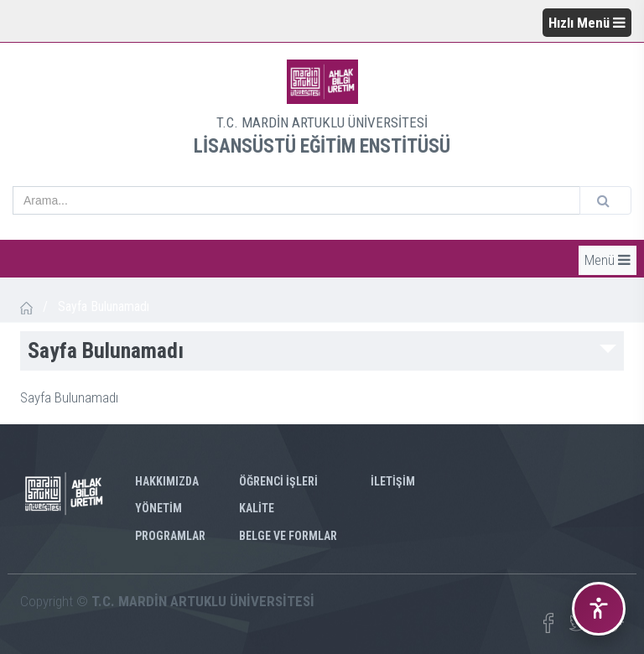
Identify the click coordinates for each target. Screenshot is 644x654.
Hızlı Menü (587, 23)
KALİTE (257, 508)
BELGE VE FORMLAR (288, 536)
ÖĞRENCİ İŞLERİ (278, 481)
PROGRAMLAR (170, 536)
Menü (608, 260)
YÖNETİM (158, 508)
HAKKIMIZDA (167, 481)
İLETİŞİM (393, 481)
